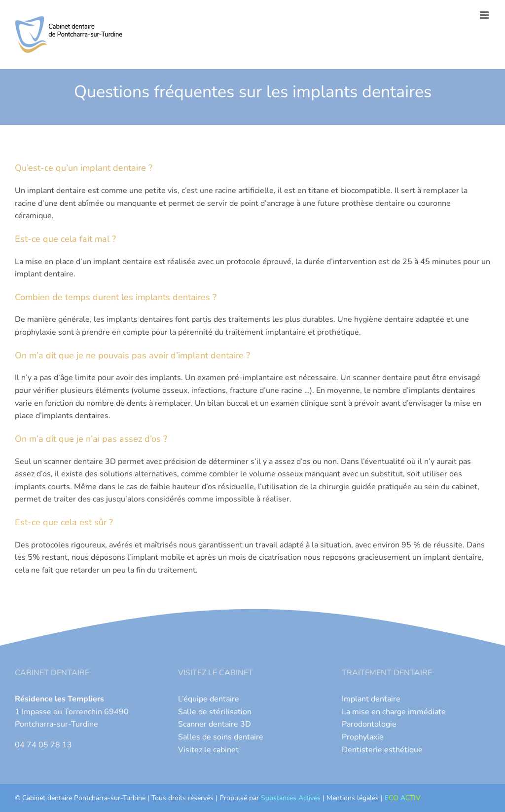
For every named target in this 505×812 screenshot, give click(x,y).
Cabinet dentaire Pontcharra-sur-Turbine (84, 798)
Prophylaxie (363, 737)
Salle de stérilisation (215, 712)
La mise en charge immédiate (394, 712)
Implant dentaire (371, 699)
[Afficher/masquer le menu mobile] (485, 15)
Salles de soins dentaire (221, 737)
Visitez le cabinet (208, 750)
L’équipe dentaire (209, 699)
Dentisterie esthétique (382, 750)
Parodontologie (369, 724)
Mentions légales (353, 798)
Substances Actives (291, 798)
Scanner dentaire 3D (215, 724)
